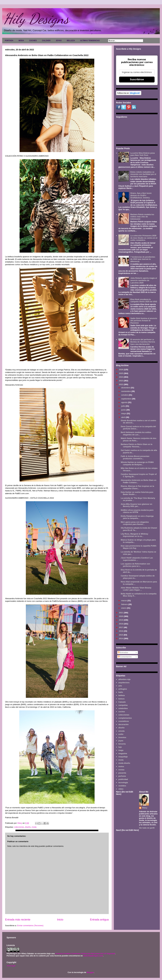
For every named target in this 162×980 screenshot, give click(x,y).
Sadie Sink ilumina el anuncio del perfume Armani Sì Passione (144, 321)
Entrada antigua (99, 920)
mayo (124, 413)
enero (124, 608)
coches (122, 712)
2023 (121, 381)
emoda (121, 731)
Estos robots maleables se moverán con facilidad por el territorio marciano (143, 174)
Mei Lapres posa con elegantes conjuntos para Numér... (135, 523)
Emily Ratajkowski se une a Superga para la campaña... (137, 517)
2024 (121, 377)
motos (121, 766)
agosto (125, 402)
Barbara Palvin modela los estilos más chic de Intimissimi (142, 217)
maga (121, 750)
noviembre (126, 391)
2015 (121, 635)
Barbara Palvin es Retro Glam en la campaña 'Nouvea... (136, 445)
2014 (121, 638)
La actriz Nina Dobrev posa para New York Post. (143, 154)
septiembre (127, 399)
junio (124, 410)
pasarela (122, 773)
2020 (121, 616)
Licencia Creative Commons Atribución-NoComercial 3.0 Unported (85, 954)
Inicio (60, 920)
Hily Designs (36, 19)
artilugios (123, 689)
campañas (123, 705)
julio (123, 406)
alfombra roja (124, 679)
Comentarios (125, 657)
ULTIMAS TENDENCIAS (90, 41)
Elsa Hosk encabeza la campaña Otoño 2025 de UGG (144, 301)
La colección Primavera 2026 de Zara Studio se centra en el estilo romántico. (144, 238)
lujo (120, 747)
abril (124, 417)
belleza (121, 695)
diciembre (126, 388)
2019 (121, 620)
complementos (125, 718)
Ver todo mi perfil (147, 828)
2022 (121, 384)
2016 (121, 631)
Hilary (145, 808)
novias (121, 770)
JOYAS (59, 41)
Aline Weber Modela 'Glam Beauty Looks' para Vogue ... (136, 589)
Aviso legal (11, 966)
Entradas (123, 652)
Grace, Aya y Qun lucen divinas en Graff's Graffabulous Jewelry (141, 195)
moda (34, 827)
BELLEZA (71, 41)
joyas (121, 741)
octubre (125, 395)
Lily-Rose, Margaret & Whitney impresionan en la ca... (134, 535)
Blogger (90, 972)
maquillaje (123, 757)
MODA (21, 41)
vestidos (122, 786)
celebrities (123, 708)
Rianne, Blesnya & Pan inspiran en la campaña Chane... (137, 487)
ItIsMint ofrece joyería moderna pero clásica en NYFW (137, 511)
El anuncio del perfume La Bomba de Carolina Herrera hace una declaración (143, 342)
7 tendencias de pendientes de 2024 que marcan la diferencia (143, 259)
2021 (121, 613)
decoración (123, 724)
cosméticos (124, 721)
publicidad (123, 779)
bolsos (121, 699)
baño (121, 692)
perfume (122, 776)
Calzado (122, 702)
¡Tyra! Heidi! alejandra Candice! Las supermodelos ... (137, 559)
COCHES (33, 41)
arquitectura (124, 683)
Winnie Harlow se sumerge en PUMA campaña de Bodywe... (137, 463)
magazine (123, 753)
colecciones (19, 827)
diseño (28, 827)
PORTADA (9, 41)
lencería (122, 744)
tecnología (123, 782)
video (121, 789)
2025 (121, 373)
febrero (125, 604)
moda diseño (124, 763)
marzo (124, 601)
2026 (121, 370)
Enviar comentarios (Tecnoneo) (30, 925)
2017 (121, 627)
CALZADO (46, 41)
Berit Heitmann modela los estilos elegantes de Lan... (136, 433)
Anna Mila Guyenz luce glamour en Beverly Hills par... (136, 505)
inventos (122, 737)
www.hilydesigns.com (93, 956)
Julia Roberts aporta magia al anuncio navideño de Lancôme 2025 (144, 280)
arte (120, 686)
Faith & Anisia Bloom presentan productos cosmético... (135, 457)
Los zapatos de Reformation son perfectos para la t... (135, 565)
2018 (121, 624)
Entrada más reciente (18, 920)
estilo (121, 734)
